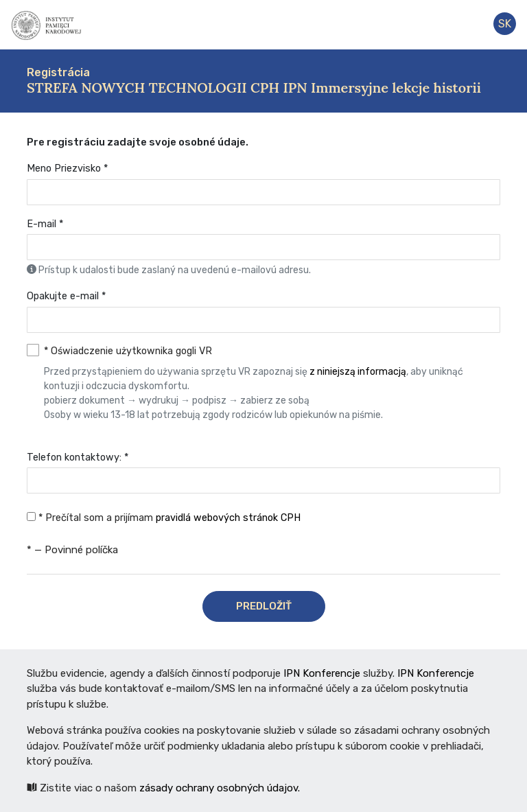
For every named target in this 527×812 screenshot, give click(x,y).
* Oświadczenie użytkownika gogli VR (272, 384)
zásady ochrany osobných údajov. (220, 788)
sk (505, 24)
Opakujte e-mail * (66, 296)
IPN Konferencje (322, 673)
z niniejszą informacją (358, 372)
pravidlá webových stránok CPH (228, 518)
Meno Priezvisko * (67, 169)
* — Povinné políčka (72, 550)
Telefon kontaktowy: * (78, 457)
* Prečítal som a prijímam (164, 518)
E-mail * (45, 224)
